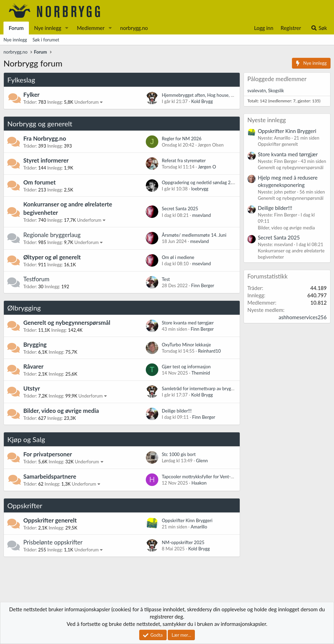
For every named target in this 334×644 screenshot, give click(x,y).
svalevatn (257, 91)
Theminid (201, 373)
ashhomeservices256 (303, 317)
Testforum (36, 279)
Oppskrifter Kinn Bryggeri (187, 520)
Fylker (31, 95)
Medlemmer (91, 28)
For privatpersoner (48, 454)
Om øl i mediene (178, 257)
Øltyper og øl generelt (52, 257)
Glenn (202, 461)
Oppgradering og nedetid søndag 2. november (207, 182)
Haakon (199, 483)
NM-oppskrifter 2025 (183, 542)
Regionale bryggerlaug (52, 235)
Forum (16, 28)
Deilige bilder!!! (177, 411)
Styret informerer (46, 160)
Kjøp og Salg (26, 439)
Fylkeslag (21, 80)
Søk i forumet (46, 40)
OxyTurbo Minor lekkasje (186, 345)
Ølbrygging (24, 308)
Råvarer (33, 366)
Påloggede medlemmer (277, 79)
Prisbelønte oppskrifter (53, 542)
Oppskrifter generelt (50, 520)
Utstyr (32, 388)
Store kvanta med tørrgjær (188, 323)
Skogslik (276, 91)
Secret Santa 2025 (180, 209)
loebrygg (200, 189)
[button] (67, 28)
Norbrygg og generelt (40, 124)
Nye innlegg (48, 28)
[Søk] (319, 28)
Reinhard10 (209, 351)
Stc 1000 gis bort (179, 454)
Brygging (35, 344)
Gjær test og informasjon (186, 367)
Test (166, 279)
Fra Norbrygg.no (45, 138)
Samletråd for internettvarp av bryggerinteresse (209, 388)
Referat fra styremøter (184, 160)
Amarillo (199, 527)
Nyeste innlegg (267, 120)
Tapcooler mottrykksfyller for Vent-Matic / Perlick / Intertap (221, 477)
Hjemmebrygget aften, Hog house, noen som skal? (211, 95)
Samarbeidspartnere (50, 476)
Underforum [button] (87, 102)
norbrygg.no (134, 28)
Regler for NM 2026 (182, 139)
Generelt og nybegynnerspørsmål (67, 323)
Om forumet (39, 182)
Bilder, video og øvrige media (61, 411)
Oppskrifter (25, 505)
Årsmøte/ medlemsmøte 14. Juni (194, 235)
